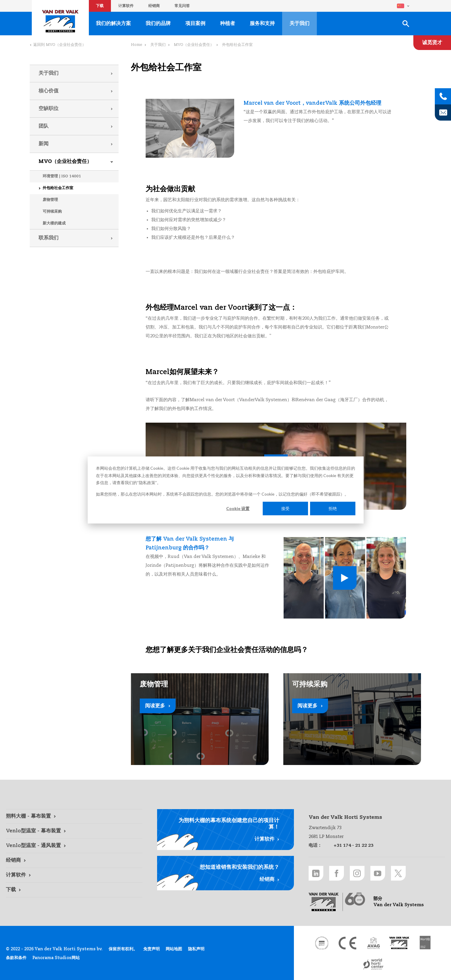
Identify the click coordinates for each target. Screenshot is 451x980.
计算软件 (126, 6)
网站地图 (174, 949)
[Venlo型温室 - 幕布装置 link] (74, 831)
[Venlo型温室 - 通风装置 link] (74, 846)
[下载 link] (74, 890)
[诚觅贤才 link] (432, 43)
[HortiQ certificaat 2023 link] (425, 943)
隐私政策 (147, 482)
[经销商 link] (74, 861)
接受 (285, 508)
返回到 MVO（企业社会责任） (60, 45)
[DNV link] (322, 943)
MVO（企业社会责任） (65, 162)
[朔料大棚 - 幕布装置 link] (74, 816)
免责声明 (152, 949)
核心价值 (49, 91)
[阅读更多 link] (200, 719)
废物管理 (50, 200)
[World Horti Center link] (373, 964)
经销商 (154, 6)
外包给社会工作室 (58, 188)
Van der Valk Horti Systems (60, 21)
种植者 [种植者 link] (228, 24)
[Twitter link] (398, 873)
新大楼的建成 (54, 223)
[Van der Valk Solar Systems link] (399, 943)
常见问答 (182, 6)
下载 (100, 6)
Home (137, 45)
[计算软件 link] (74, 875)
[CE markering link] (347, 943)
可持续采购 (52, 212)
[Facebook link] (337, 873)
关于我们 (49, 73)
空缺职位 (49, 109)
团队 (44, 126)
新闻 (44, 144)
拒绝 (333, 508)
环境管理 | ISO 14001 (62, 176)
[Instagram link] (357, 873)
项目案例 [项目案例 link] (195, 24)
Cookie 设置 (238, 508)
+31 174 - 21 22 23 (353, 845)
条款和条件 (16, 958)
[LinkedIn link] (316, 873)
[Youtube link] (378, 873)
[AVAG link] (373, 943)
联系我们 (49, 238)
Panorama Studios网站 (56, 958)
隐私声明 (196, 949)
